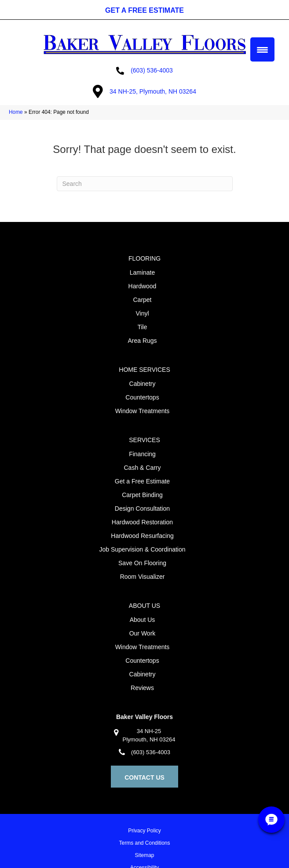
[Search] (145, 184)
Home (16, 112)
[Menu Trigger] (262, 49)
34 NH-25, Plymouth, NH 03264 (153, 91)
